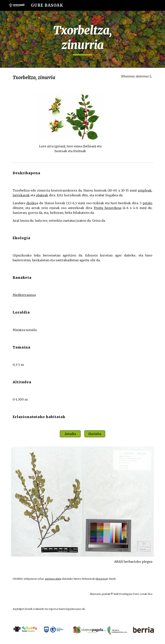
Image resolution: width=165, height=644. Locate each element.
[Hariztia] (95, 434)
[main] (82, 39)
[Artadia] (70, 434)
